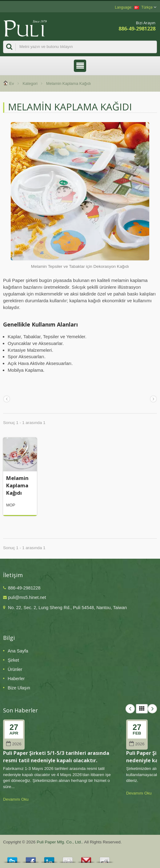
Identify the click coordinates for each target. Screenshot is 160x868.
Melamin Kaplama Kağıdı (17, 486)
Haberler (16, 679)
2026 (14, 744)
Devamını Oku (16, 799)
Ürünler (15, 669)
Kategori (30, 83)
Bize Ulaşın (19, 688)
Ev (12, 83)
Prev (130, 709)
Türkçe (143, 7)
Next (152, 709)
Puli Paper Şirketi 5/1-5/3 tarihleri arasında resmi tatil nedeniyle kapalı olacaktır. (56, 757)
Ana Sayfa (18, 651)
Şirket (13, 660)
